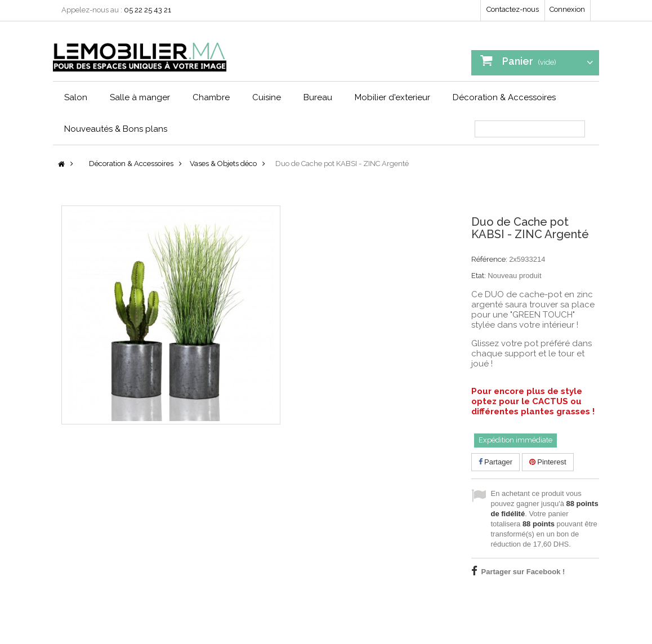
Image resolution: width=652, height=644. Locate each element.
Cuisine (267, 97)
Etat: (479, 276)
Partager (495, 462)
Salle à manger (140, 97)
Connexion (567, 9)
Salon (76, 97)
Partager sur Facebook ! (523, 572)
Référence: (489, 259)
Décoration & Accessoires (504, 97)
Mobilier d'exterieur (392, 97)
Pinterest (548, 462)
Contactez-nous (513, 9)
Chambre (211, 97)
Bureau (318, 97)
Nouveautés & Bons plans (116, 129)
